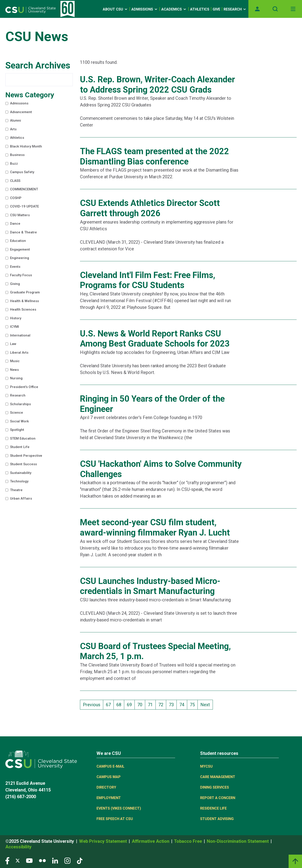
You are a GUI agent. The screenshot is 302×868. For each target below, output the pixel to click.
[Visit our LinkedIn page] (55, 861)
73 (173, 704)
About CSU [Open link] (115, 9)
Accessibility (18, 847)
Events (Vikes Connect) (119, 808)
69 (131, 704)
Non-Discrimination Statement (238, 841)
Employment (109, 798)
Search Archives (38, 65)
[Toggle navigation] (293, 9)
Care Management (218, 777)
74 (183, 704)
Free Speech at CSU (115, 819)
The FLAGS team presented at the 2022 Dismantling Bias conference (154, 156)
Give (216, 9)
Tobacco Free (189, 841)
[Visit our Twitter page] (18, 861)
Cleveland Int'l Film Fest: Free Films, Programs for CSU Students (148, 280)
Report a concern (218, 798)
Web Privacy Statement (104, 841)
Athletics (200, 9)
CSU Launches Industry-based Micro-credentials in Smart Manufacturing (150, 586)
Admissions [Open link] (145, 9)
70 (141, 704)
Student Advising (217, 819)
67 (110, 704)
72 (162, 704)
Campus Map (109, 777)
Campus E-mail (110, 766)
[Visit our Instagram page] (67, 861)
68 (120, 704)
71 (152, 704)
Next (205, 705)
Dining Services (215, 787)
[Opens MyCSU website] (257, 9)
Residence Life (213, 808)
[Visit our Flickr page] (42, 861)
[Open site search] (275, 9)
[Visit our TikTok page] (80, 861)
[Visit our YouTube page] (29, 861)
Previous (92, 705)
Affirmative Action (151, 841)
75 (194, 704)
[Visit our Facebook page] (7, 861)
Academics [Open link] (174, 9)
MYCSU (206, 766)
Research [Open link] (235, 9)
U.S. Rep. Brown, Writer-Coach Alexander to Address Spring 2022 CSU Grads (157, 85)
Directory (106, 787)
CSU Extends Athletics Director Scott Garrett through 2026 (150, 208)
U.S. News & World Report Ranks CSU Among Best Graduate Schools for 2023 (155, 339)
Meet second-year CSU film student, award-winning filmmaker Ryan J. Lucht (155, 527)
